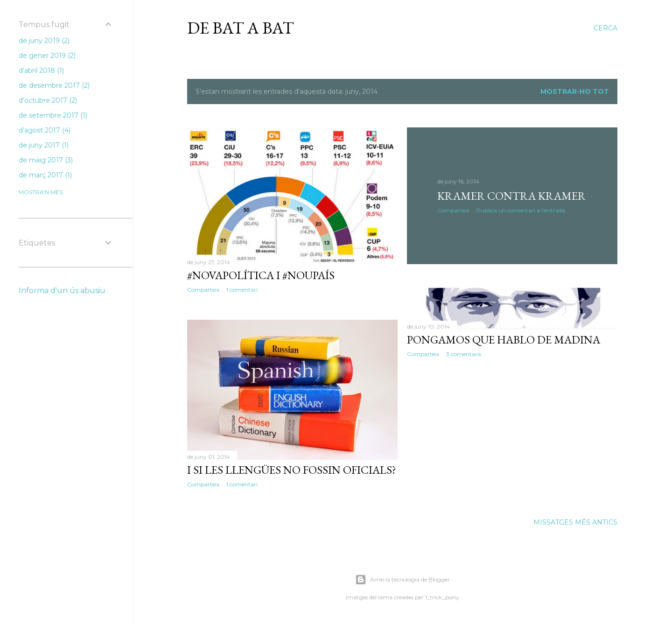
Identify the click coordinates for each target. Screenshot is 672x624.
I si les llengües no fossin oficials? (292, 470)
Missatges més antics (575, 522)
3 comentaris (464, 354)
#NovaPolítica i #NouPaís (261, 275)
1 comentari (242, 290)
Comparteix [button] (203, 290)
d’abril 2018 (41, 70)
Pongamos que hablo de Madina (504, 340)
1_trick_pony (442, 597)
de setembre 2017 (53, 115)
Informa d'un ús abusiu (62, 291)
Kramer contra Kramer (511, 196)
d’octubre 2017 (48, 100)
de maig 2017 (46, 160)
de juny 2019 (44, 41)
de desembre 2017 (54, 85)
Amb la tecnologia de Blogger (402, 580)
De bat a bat (241, 28)
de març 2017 (45, 175)
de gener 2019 (47, 56)
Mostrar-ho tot (575, 91)
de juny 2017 (44, 145)
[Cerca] (605, 28)
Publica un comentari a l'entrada (521, 210)
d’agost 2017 (45, 130)
